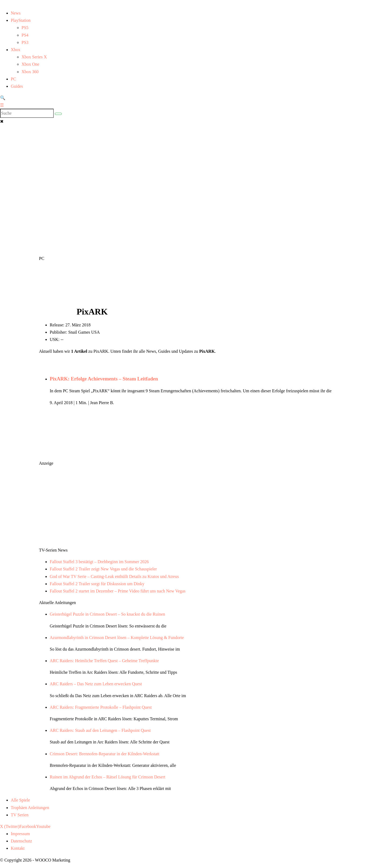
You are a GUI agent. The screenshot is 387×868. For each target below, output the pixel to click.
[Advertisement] (193, 159)
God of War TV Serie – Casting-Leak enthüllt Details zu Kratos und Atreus (114, 576)
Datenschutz (21, 841)
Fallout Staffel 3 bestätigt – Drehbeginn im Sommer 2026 (99, 562)
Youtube (43, 826)
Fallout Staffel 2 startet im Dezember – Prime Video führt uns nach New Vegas (118, 591)
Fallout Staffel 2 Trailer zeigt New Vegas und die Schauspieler (103, 569)
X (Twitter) (10, 826)
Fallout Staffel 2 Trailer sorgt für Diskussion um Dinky (97, 584)
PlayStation (21, 20)
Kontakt (18, 848)
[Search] (27, 113)
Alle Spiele (20, 800)
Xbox (16, 50)
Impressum (20, 834)
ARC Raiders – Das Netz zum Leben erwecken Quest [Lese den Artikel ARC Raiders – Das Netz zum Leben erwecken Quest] (96, 684)
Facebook (28, 826)
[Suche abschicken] (58, 114)
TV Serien (20, 815)
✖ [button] (2, 121)
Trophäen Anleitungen (30, 808)
